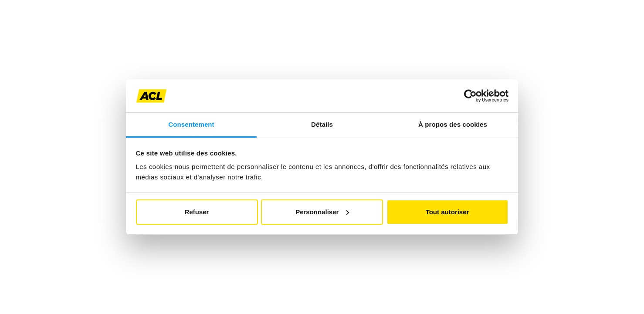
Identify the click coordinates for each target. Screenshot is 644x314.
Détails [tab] (322, 124)
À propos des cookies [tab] (453, 124)
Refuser (197, 212)
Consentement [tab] (191, 124)
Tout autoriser (447, 212)
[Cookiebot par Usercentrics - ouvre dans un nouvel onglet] (470, 96)
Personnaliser (322, 212)
